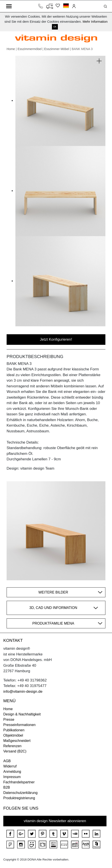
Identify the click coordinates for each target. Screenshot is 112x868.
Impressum (12, 777)
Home (11, 49)
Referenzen (12, 746)
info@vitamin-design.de (23, 692)
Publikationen (14, 730)
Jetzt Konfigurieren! (56, 339)
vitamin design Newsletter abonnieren (55, 821)
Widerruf (10, 766)
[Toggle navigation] (9, 6)
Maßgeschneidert (17, 741)
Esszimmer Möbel (57, 49)
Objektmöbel (13, 735)
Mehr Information (95, 21)
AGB (7, 761)
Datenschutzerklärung (20, 793)
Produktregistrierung (19, 798)
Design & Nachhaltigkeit (22, 714)
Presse (9, 720)
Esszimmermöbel (30, 49)
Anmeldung (12, 772)
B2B (7, 787)
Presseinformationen (19, 725)
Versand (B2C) (15, 751)
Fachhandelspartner (19, 782)
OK (55, 27)
